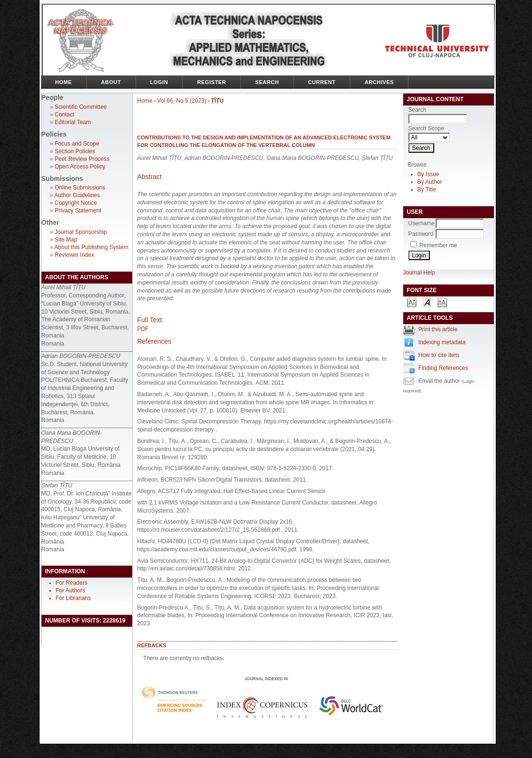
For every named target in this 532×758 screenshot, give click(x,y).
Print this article (438, 329)
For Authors (71, 590)
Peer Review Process (82, 159)
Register (212, 82)
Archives (379, 82)
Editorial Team (73, 122)
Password (421, 234)
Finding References (443, 368)
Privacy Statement (78, 211)
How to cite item (439, 355)
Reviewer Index (75, 255)
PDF (143, 329)
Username (422, 223)
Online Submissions (80, 188)
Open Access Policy (80, 167)
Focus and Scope (77, 144)
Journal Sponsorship (81, 232)
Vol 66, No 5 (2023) (182, 101)
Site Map (66, 240)
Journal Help (419, 273)
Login (159, 82)
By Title (427, 189)
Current (322, 82)
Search (267, 82)
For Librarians (73, 598)
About (111, 82)
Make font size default (427, 302)
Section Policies (75, 151)
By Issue (428, 174)
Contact (65, 115)
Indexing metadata (442, 342)
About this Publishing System (91, 247)
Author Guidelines (77, 195)
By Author (430, 182)
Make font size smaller (412, 302)
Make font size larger (442, 302)
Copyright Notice (76, 203)
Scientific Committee (81, 107)
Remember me (438, 245)
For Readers (72, 583)
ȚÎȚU (217, 101)
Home (64, 82)
